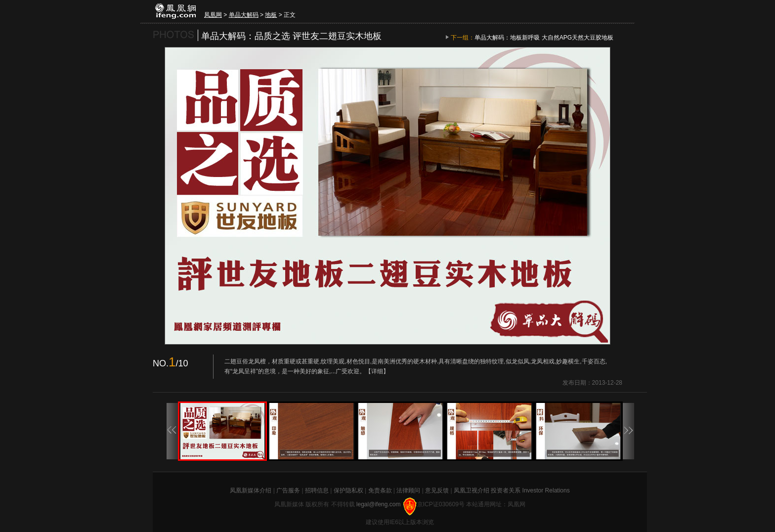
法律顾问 (408, 490)
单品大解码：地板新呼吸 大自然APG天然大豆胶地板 (544, 38)
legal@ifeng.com (379, 504)
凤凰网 (213, 15)
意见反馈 (437, 490)
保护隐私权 (348, 490)
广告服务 (288, 490)
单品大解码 (244, 15)
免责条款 (380, 490)
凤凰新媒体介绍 (251, 490)
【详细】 (377, 371)
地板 (271, 15)
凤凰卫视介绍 (472, 490)
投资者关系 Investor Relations (530, 490)
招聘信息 (317, 490)
